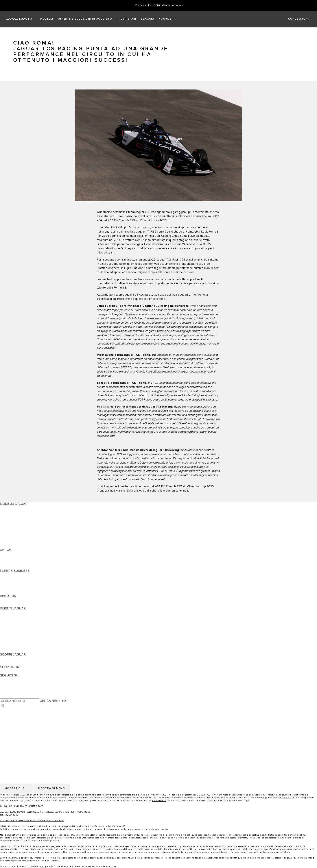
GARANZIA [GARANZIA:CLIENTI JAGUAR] (8, 638)
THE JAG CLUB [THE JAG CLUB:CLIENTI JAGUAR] (11, 621)
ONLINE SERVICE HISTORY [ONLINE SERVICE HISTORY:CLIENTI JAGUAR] (21, 633)
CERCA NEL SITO (53, 701)
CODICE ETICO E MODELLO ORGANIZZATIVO (34, 723)
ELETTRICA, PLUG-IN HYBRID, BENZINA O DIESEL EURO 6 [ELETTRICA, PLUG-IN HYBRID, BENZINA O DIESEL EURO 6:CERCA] (44, 562)
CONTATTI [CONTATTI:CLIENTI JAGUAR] (8, 646)
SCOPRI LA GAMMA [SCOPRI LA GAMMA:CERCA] (15, 554)
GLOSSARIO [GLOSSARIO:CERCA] (9, 558)
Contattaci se (159, 801)
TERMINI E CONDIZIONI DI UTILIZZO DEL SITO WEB (39, 710)
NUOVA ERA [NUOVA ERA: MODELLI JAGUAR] (9, 546)
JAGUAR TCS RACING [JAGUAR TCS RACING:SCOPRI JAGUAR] (17, 663)
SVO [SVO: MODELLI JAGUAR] (3, 533)
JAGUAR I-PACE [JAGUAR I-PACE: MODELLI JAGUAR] (12, 516)
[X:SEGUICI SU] (3, 696)
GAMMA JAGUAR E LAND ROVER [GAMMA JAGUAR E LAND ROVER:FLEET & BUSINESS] (25, 579)
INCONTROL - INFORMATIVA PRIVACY (28, 735)
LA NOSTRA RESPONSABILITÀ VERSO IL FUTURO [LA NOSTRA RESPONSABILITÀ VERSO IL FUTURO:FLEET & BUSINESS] (37, 583)
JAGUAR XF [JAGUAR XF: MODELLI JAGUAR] (9, 529)
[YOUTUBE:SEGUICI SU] (9, 688)
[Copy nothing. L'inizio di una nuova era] (159, 6)
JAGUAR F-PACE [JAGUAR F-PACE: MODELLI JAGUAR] (13, 508)
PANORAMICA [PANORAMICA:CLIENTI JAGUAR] (10, 613)
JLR (3, 600)
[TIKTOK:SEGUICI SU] (7, 684)
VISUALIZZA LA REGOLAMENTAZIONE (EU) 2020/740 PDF (32, 821)
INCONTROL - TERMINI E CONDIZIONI (28, 731)
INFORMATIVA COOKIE (17, 719)
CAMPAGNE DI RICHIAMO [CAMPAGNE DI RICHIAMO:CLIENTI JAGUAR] (19, 650)
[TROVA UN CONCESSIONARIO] (296, 19)
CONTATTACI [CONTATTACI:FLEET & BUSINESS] (10, 592)
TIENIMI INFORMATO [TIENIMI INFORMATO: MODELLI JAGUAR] (16, 541)
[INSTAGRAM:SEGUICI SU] (11, 680)
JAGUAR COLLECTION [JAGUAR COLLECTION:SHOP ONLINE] (17, 671)
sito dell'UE (288, 798)
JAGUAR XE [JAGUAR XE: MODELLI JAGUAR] (9, 525)
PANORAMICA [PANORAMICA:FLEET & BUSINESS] (10, 575)
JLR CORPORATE (13, 739)
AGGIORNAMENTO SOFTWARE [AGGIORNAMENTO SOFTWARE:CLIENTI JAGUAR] (23, 629)
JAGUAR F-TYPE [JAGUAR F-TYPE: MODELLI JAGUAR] (12, 520)
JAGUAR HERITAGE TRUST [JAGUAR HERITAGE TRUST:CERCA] (20, 566)
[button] (47, 19)
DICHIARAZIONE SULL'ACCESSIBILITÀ (29, 744)
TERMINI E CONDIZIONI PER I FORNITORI (31, 727)
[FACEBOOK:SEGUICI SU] (10, 692)
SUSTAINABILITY (13, 604)
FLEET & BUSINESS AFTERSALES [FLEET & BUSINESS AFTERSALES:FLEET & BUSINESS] (25, 587)
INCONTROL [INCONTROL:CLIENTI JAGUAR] (9, 617)
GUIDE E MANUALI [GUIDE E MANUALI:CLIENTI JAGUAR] (14, 625)
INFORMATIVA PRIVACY (18, 714)
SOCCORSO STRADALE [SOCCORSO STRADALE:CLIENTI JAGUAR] (18, 642)
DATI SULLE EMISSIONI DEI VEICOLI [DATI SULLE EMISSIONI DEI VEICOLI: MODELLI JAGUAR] (27, 537)
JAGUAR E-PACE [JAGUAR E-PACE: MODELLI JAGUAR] (13, 512)
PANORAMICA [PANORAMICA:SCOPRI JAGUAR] (10, 659)
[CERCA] (3, 706)
